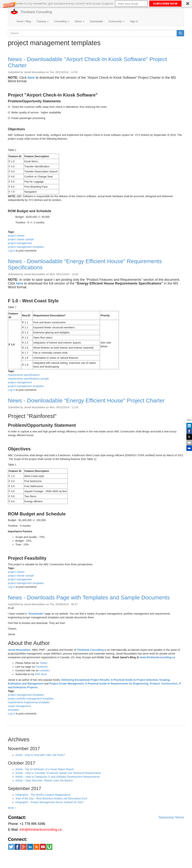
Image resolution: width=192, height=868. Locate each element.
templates (14, 710)
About (79, 21)
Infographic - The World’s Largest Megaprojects (43, 795)
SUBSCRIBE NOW (165, 4)
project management (20, 243)
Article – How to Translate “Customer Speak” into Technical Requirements (58, 773)
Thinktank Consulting (36, 12)
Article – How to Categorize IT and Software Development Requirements (58, 777)
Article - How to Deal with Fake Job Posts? (40, 755)
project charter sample (21, 239)
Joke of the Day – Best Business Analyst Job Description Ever (51, 798)
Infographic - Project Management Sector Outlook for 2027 (49, 802)
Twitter (43, 663)
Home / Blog (24, 21)
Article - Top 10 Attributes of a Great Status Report (45, 769)
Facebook (41, 667)
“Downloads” (36, 614)
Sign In (134, 21)
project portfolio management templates (31, 699)
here (20, 283)
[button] (96, 4)
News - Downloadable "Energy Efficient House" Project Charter (86, 400)
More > (12, 808)
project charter (16, 236)
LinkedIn (44, 670)
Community (117, 21)
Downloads (96, 21)
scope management (19, 706)
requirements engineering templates (29, 702)
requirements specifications (24, 375)
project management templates (26, 247)
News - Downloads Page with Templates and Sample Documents (89, 597)
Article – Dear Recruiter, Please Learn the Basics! (44, 780)
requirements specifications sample (28, 379)
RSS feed (40, 674)
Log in (11, 251)
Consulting (62, 21)
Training (43, 21)
